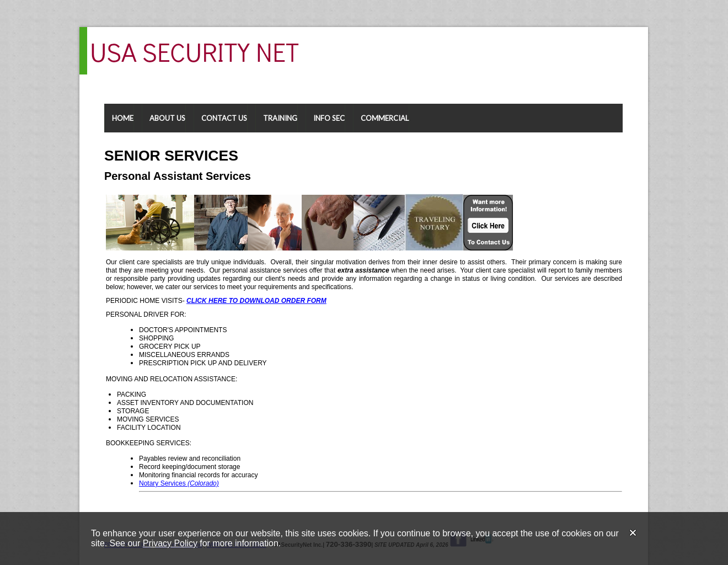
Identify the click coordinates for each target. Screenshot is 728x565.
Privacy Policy (170, 543)
